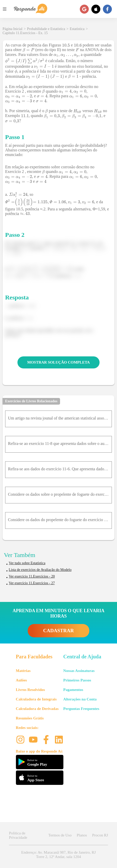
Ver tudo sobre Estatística (27, 563)
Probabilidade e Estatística (46, 29)
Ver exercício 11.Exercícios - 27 (32, 583)
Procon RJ (100, 835)
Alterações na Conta (80, 699)
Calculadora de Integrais (36, 699)
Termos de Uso (60, 835)
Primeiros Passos (77, 680)
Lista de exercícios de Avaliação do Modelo (40, 570)
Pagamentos (73, 690)
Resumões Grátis (30, 718)
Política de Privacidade (18, 835)
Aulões (21, 680)
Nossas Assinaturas (79, 671)
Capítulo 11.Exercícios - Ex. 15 (25, 33)
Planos (82, 835)
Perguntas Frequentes (81, 709)
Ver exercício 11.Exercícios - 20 (32, 576)
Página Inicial (12, 29)
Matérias (23, 671)
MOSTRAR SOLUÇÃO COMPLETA (59, 362)
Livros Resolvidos (31, 690)
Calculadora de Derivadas (37, 709)
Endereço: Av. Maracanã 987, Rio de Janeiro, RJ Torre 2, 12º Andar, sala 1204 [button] (59, 855)
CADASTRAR (58, 631)
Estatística (77, 29)
